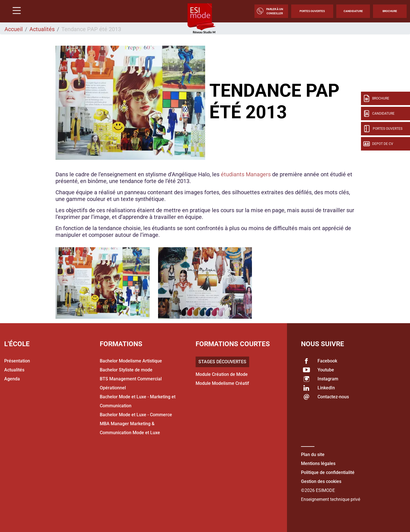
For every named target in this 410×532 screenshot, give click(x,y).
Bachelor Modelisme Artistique (131, 361)
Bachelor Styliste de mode (126, 370)
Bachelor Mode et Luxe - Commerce (136, 415)
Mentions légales (318, 463)
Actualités (42, 29)
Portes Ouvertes (312, 11)
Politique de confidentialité (328, 472)
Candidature (353, 11)
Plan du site (313, 454)
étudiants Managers (246, 174)
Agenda (12, 379)
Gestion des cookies (321, 481)
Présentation (17, 361)
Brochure (390, 11)
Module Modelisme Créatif (222, 383)
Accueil (14, 29)
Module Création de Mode (222, 374)
